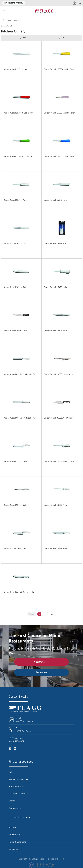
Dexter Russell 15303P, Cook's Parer (59, 113)
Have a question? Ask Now (14, 3)
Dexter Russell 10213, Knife (56, 505)
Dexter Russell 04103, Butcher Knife (19, 592)
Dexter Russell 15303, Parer (15, 200)
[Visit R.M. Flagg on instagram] (15, 748)
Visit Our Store (41, 662)
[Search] (41, 20)
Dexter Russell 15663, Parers (56, 243)
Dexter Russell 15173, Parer (56, 200)
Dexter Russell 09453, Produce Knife (19, 374)
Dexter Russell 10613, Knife (15, 505)
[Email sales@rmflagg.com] (75, 3)
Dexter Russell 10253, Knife (15, 287)
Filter (22, 38)
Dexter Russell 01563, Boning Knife (59, 461)
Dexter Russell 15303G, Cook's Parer (19, 156)
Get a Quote (41, 672)
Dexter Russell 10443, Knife (15, 243)
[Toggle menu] (4, 11)
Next (51, 614)
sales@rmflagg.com (24, 721)
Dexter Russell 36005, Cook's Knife (59, 418)
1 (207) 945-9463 (23, 731)
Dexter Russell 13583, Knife (15, 461)
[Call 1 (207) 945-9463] (80, 3)
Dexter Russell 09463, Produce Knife (19, 418)
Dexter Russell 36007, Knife (15, 331)
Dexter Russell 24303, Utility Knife (59, 374)
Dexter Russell (7, 26)
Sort (61, 38)
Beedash (61, 859)
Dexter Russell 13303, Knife (56, 331)
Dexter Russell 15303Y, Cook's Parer (59, 69)
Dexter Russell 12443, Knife (56, 548)
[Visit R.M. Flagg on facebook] (10, 748)
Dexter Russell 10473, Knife (56, 287)
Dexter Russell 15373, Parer (15, 69)
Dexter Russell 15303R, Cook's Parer (19, 113)
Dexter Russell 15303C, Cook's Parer (59, 156)
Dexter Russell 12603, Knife (15, 548)
